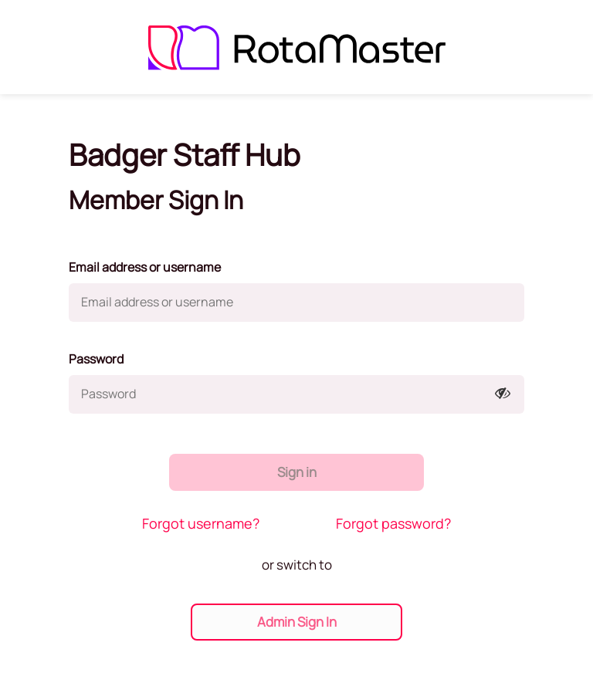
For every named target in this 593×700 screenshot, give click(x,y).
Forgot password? (393, 523)
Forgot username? (201, 523)
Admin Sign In (297, 622)
